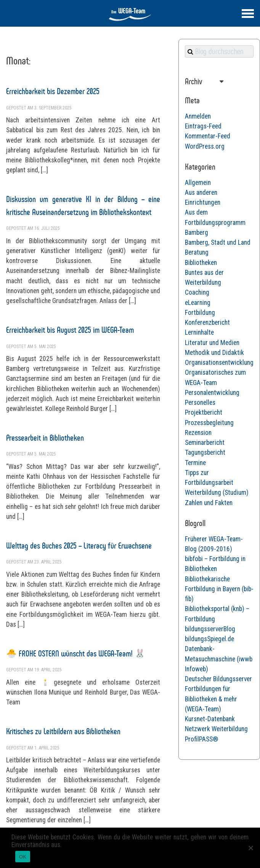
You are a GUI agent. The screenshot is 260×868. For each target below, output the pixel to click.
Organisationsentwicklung (219, 363)
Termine (195, 463)
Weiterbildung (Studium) (217, 493)
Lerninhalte (199, 332)
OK (23, 857)
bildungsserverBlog (210, 629)
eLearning (198, 303)
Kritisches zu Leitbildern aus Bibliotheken (63, 731)
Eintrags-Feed (203, 126)
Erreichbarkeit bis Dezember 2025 (53, 91)
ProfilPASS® (201, 739)
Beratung (197, 252)
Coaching (197, 292)
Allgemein (198, 183)
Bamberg (197, 233)
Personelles (200, 403)
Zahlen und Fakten (209, 503)
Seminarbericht (205, 443)
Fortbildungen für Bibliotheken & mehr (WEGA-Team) (211, 699)
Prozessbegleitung (209, 423)
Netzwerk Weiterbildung (216, 729)
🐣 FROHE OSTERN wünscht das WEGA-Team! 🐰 (76, 654)
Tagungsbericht (205, 452)
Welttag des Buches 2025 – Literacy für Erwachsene (79, 546)
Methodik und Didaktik (214, 353)
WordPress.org (205, 146)
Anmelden (198, 116)
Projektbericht (204, 412)
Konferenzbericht (207, 322)
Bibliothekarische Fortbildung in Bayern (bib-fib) (219, 589)
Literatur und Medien (212, 343)
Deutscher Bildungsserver (218, 679)
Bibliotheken (201, 263)
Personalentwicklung (212, 393)
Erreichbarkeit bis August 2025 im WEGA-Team (70, 330)
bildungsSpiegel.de (209, 639)
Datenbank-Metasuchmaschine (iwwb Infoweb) (219, 659)
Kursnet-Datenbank (210, 719)
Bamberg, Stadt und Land (218, 242)
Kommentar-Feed (208, 136)
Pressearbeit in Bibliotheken (45, 438)
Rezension (198, 433)
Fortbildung (200, 313)
